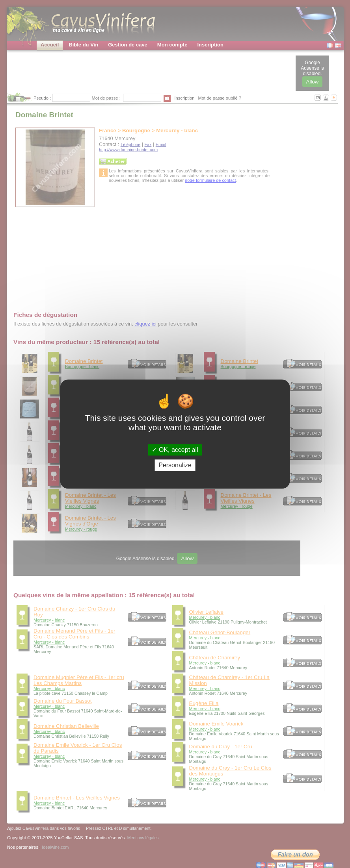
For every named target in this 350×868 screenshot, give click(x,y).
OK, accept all (175, 450)
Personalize (175, 465)
